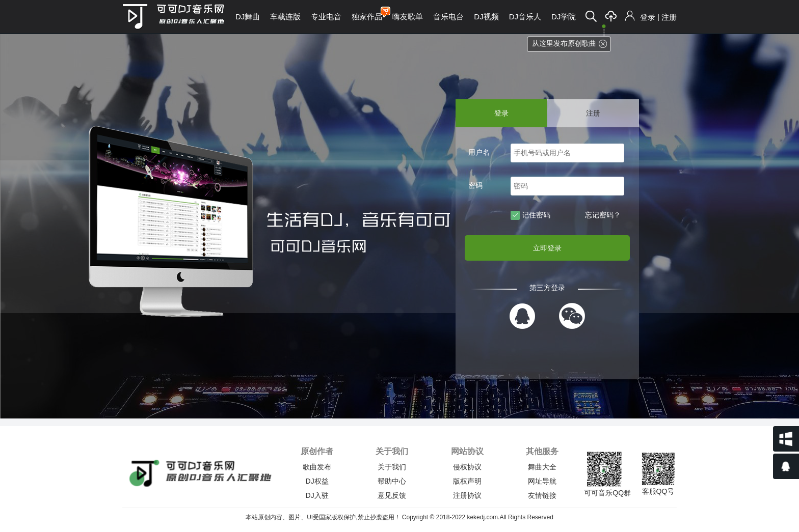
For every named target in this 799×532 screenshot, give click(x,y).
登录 (648, 17)
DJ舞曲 (248, 17)
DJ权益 (317, 481)
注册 (669, 17)
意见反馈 (392, 495)
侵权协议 (467, 467)
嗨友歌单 (408, 17)
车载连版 (285, 17)
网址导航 (542, 481)
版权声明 (467, 481)
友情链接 (542, 495)
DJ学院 (564, 17)
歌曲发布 (317, 467)
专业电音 (326, 17)
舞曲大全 (542, 467)
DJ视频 (486, 17)
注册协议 (467, 495)
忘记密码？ (603, 215)
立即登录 (547, 248)
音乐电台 (448, 17)
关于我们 (392, 467)
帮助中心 (392, 481)
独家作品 (367, 13)
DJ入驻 (317, 495)
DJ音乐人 (525, 17)
